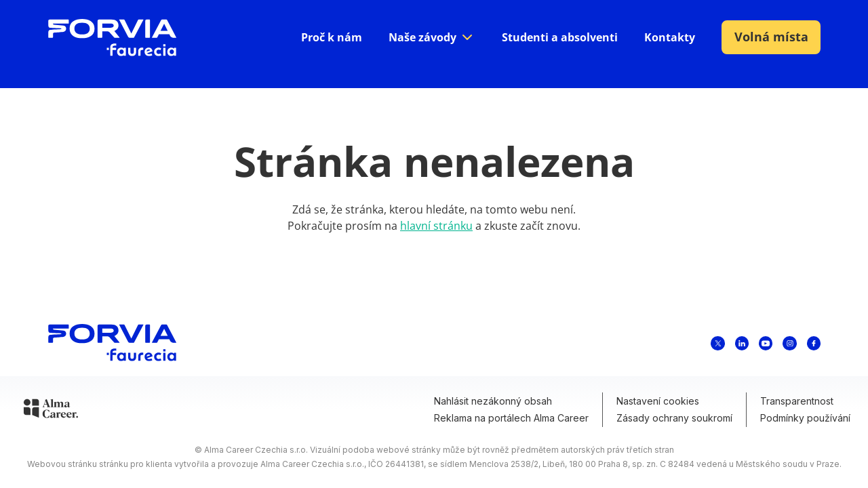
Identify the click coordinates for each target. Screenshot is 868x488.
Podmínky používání (805, 418)
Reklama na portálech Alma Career (511, 418)
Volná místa (771, 37)
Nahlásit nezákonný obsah (493, 401)
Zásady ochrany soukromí (674, 418)
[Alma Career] (51, 411)
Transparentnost (797, 401)
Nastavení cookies (658, 401)
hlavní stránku (436, 226)
